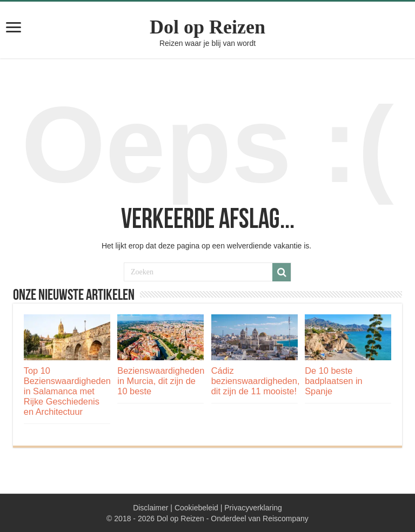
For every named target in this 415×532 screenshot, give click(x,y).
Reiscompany (286, 518)
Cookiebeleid (196, 508)
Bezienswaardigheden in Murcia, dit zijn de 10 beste (161, 381)
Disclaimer (150, 508)
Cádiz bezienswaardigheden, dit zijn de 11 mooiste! (256, 381)
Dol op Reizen (207, 27)
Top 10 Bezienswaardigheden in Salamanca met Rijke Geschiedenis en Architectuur (67, 391)
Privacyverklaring (253, 508)
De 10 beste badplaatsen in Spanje (333, 381)
